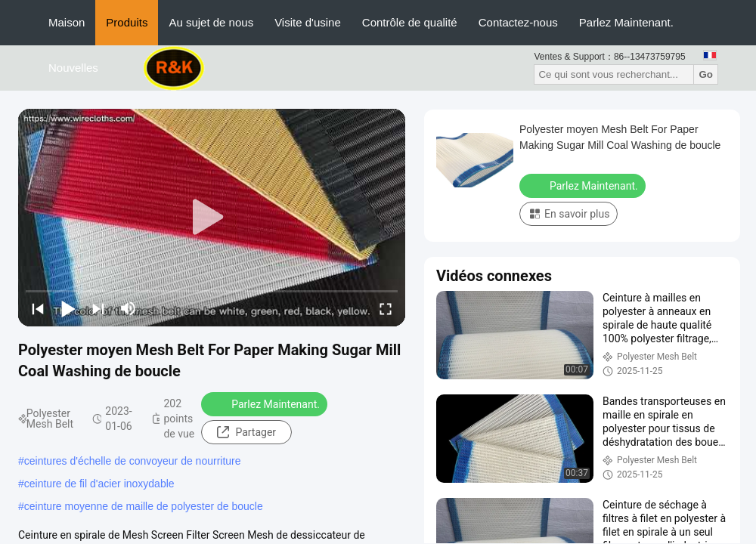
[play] (212, 218)
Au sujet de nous (211, 22)
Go (706, 74)
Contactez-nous (518, 22)
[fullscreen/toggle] (386, 308)
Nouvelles (73, 68)
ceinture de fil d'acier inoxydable (99, 484)
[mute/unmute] (129, 308)
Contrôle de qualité (410, 22)
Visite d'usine (308, 22)
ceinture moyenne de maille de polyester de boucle (144, 506)
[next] (98, 308)
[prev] (38, 308)
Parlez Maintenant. (626, 22)
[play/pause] (68, 308)
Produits (127, 22)
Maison (67, 22)
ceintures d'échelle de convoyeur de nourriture (133, 461)
